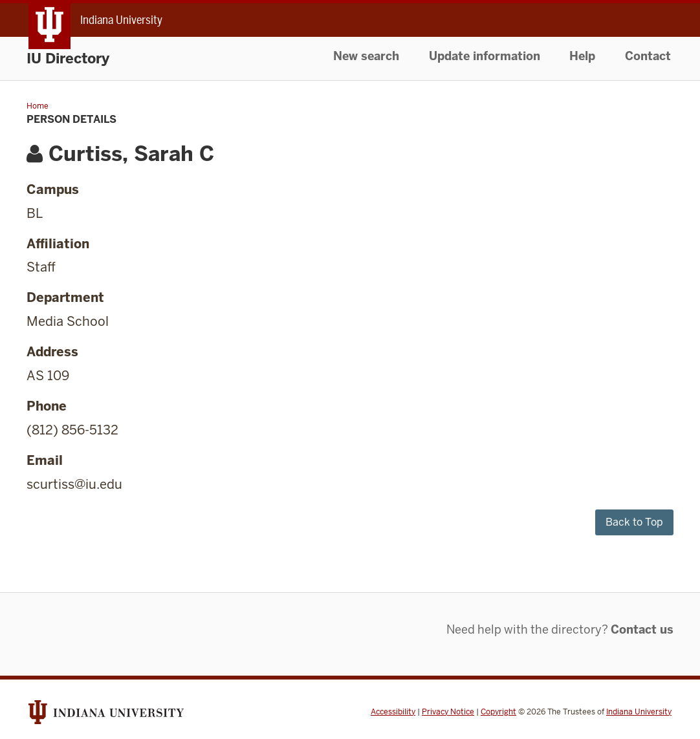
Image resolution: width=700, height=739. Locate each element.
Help (582, 56)
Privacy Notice (448, 712)
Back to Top (634, 522)
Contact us (642, 629)
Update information (485, 56)
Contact (648, 56)
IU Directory (68, 58)
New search (366, 56)
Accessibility (393, 712)
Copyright (498, 712)
